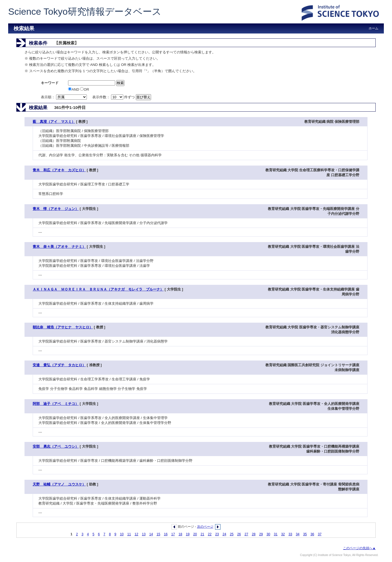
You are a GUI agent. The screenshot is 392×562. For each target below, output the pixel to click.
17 (173, 534)
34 (298, 534)
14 (151, 534)
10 (122, 534)
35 (305, 534)
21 (203, 534)
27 (246, 534)
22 (210, 534)
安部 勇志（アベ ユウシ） (56, 446)
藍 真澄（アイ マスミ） (54, 122)
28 (254, 534)
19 (188, 534)
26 (239, 534)
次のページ (205, 527)
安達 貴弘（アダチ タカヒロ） (59, 365)
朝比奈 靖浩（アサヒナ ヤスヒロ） (63, 327)
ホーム (373, 28)
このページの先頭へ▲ (359, 548)
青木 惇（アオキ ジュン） (56, 209)
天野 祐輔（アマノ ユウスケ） (59, 484)
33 (290, 534)
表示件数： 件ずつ (114, 97)
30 (268, 534)
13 (144, 534)
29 (261, 534)
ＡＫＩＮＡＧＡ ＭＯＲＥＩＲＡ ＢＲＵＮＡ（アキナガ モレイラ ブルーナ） (98, 289)
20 (195, 534)
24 (224, 534)
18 (180, 534)
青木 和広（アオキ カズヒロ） (59, 170)
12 (136, 534)
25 (232, 534)
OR (85, 89)
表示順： (64, 97)
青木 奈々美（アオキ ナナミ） (59, 247)
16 (166, 534)
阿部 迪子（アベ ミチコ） (56, 404)
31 (276, 534)
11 (129, 534)
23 (217, 534)
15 (158, 534)
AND (74, 89)
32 (283, 534)
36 (312, 534)
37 (320, 534)
